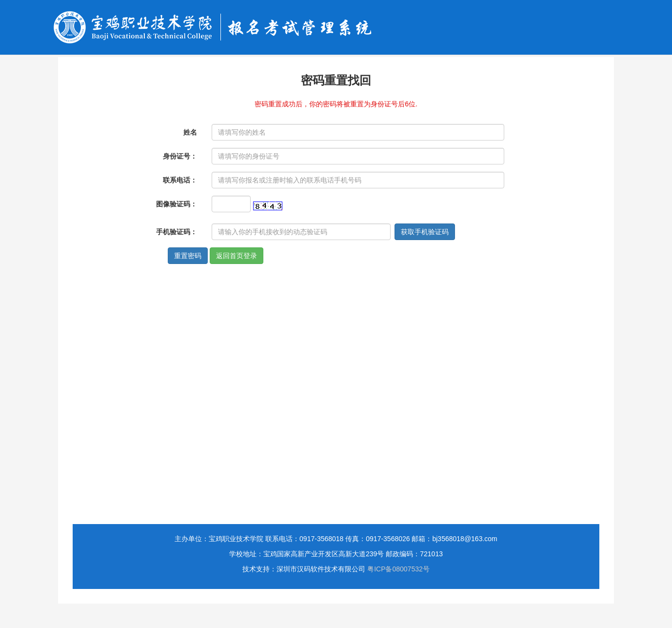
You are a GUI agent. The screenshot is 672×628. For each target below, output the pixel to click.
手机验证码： (177, 232)
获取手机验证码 (425, 232)
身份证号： (180, 156)
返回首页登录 (237, 256)
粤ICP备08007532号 (398, 569)
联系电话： (180, 180)
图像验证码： (177, 204)
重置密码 (188, 256)
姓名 (190, 132)
